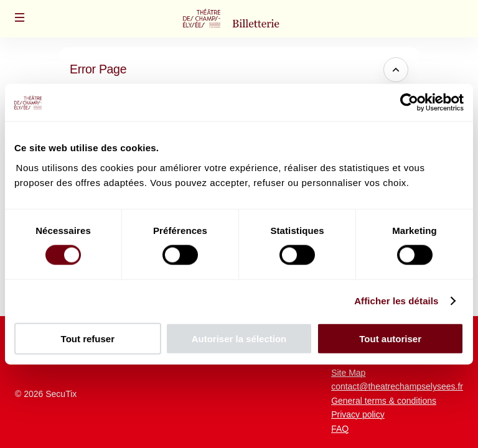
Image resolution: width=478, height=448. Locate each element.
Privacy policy (358, 414)
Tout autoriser (390, 338)
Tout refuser (88, 338)
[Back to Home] (239, 19)
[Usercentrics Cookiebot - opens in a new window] (409, 103)
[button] (20, 17)
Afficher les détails (396, 301)
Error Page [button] (98, 69)
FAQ (340, 429)
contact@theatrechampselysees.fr (397, 386)
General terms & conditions (384, 401)
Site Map (348, 373)
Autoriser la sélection (239, 338)
